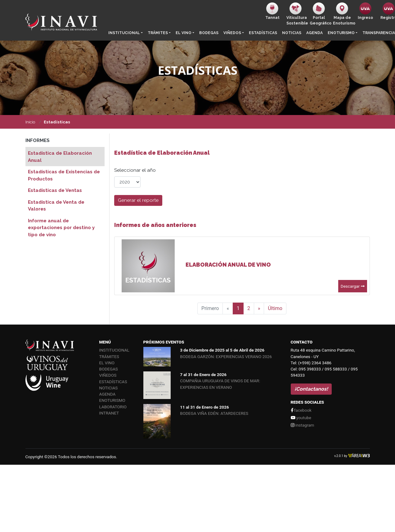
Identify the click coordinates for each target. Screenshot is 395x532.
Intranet (109, 413)
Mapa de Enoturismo (343, 14)
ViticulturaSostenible (297, 14)
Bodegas (209, 33)
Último (275, 308)
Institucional (124, 33)
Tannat (272, 11)
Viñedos (232, 33)
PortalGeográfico (320, 14)
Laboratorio (113, 407)
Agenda (314, 33)
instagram (303, 425)
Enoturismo (341, 33)
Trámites (158, 33)
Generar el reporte (138, 200)
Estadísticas (263, 33)
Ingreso (365, 11)
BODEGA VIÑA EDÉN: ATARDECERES (214, 413)
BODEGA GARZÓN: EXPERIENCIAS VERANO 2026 (226, 357)
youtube (301, 418)
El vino (184, 33)
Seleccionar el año (135, 170)
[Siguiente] (259, 308)
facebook (301, 410)
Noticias (292, 33)
